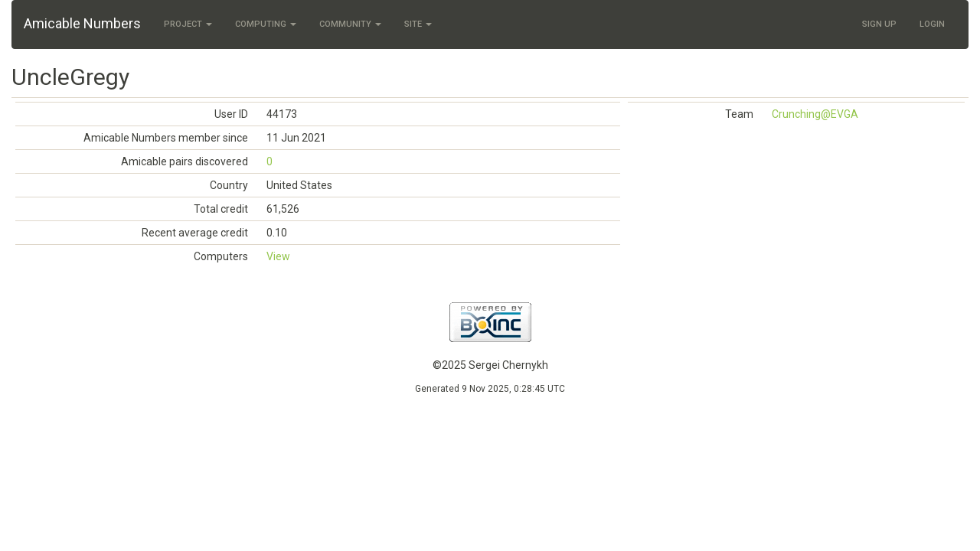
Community (350, 24)
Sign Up (879, 24)
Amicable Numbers (82, 23)
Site (418, 24)
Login (932, 24)
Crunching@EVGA (815, 114)
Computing (266, 24)
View (278, 256)
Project (188, 24)
